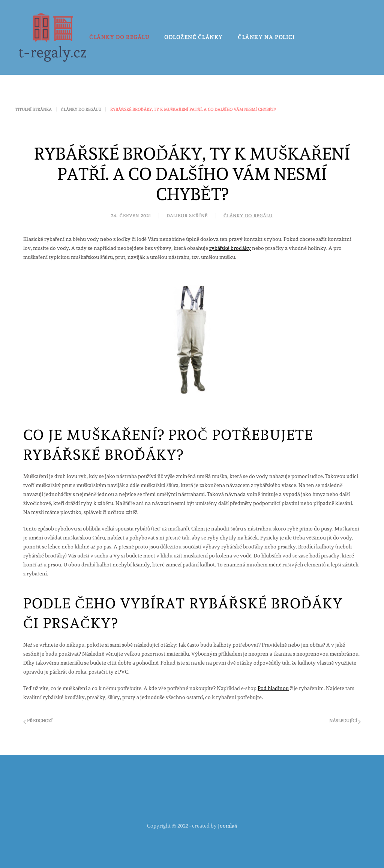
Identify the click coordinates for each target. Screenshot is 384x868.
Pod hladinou (273, 688)
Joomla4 (228, 826)
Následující (345, 721)
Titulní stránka (33, 110)
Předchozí (38, 721)
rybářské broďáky (230, 248)
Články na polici (266, 37)
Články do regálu (119, 37)
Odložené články (193, 37)
